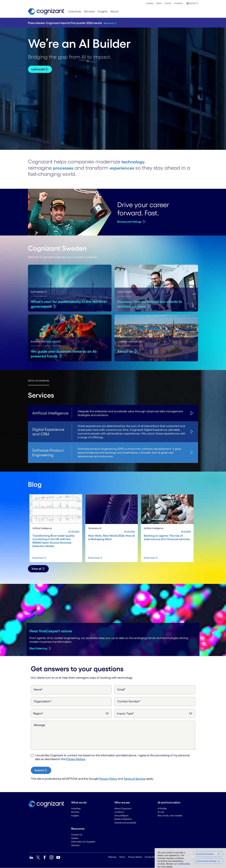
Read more (109, 23)
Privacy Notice (76, 759)
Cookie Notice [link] (152, 857)
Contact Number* (129, 701)
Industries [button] (75, 11)
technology (135, 161)
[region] (190, 858)
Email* (121, 689)
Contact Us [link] (77, 835)
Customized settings (206, 861)
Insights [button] (103, 11)
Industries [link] (76, 808)
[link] (46, 11)
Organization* (43, 701)
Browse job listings (129, 222)
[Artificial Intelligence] (191, 413)
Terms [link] (122, 857)
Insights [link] (75, 816)
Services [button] (89, 11)
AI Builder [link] (162, 808)
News (159, 3)
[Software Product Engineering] (191, 453)
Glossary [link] (75, 845)
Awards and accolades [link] (125, 823)
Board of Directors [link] (123, 819)
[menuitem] (150, 3)
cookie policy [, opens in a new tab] (184, 864)
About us (125, 351)
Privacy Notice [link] (135, 857)
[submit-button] (41, 770)
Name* (38, 689)
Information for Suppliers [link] (83, 842)
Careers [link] (75, 838)
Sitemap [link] (112, 857)
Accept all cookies (205, 854)
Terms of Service (135, 779)
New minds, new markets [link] (170, 816)
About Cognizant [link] (123, 808)
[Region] (71, 713)
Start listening (38, 648)
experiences (128, 168)
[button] (192, 3)
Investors (178, 3)
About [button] (114, 11)
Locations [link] (119, 812)
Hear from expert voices (51, 631)
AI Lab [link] (161, 812)
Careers (150, 3)
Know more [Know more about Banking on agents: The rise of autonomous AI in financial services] (149, 558)
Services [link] (75, 812)
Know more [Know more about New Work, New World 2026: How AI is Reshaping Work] (94, 558)
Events (168, 3)
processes (65, 168)
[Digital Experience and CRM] (191, 432)
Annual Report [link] (121, 816)
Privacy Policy (108, 779)
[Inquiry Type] (155, 713)
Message (39, 725)
